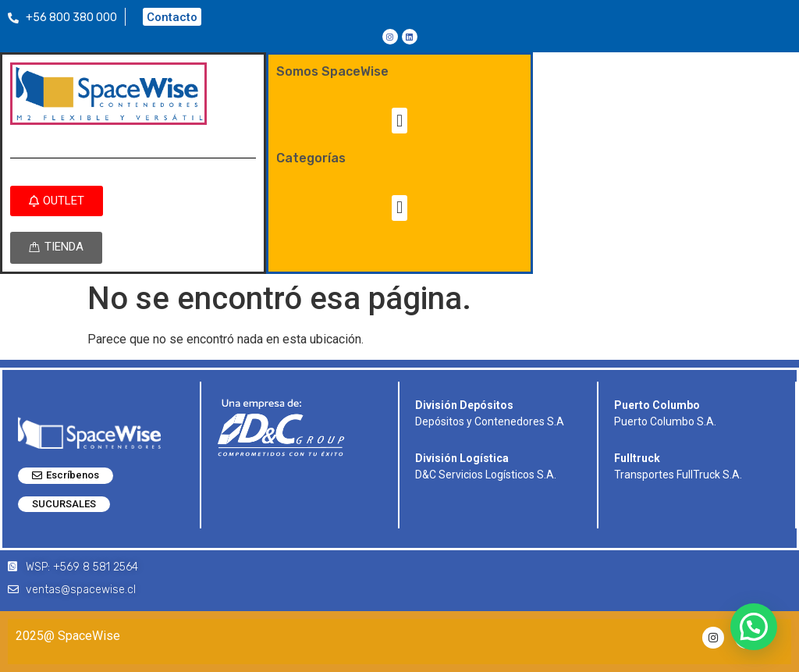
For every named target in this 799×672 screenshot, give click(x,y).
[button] (399, 121)
